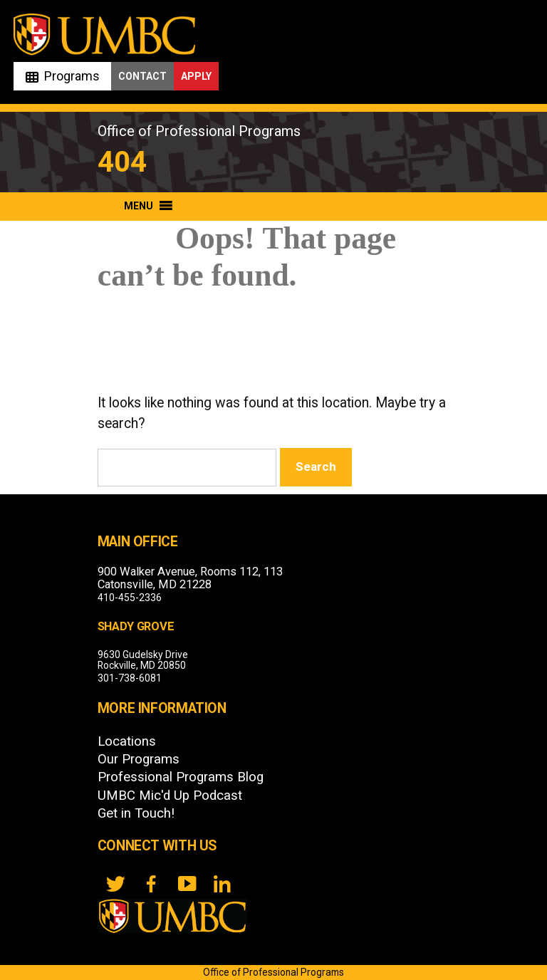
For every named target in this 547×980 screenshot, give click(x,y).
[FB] (151, 884)
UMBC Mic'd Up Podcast (170, 796)
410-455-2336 (130, 598)
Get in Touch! (136, 813)
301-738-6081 (130, 678)
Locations (127, 741)
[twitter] (115, 884)
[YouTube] (187, 884)
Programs (72, 76)
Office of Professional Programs (199, 131)
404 (122, 162)
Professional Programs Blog (181, 777)
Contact (142, 76)
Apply (196, 76)
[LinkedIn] (222, 884)
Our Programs (139, 759)
